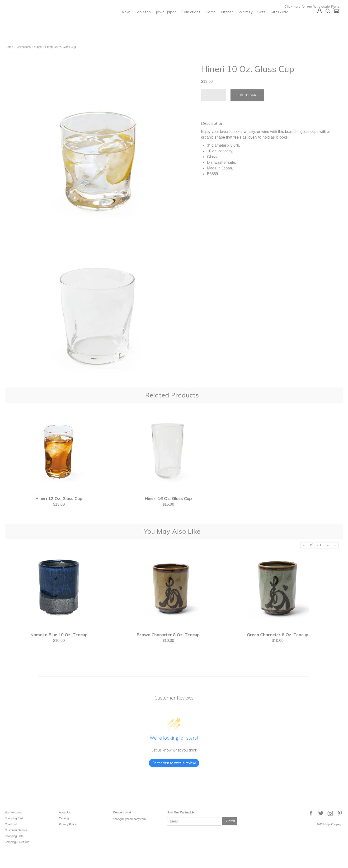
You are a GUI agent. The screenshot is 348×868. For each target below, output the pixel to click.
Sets (264, 23)
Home (214, 23)
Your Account (13, 812)
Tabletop (146, 23)
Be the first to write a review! (174, 763)
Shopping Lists (14, 836)
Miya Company (24, 34)
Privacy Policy (68, 824)
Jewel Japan (169, 23)
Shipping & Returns (17, 842)
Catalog (64, 818)
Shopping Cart (14, 818)
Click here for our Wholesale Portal (315, 7)
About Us (65, 812)
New (129, 23)
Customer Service (16, 830)
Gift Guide (282, 23)
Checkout (11, 824)
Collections (194, 23)
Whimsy (248, 23)
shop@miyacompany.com (129, 819)
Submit (230, 821)
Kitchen (230, 23)
